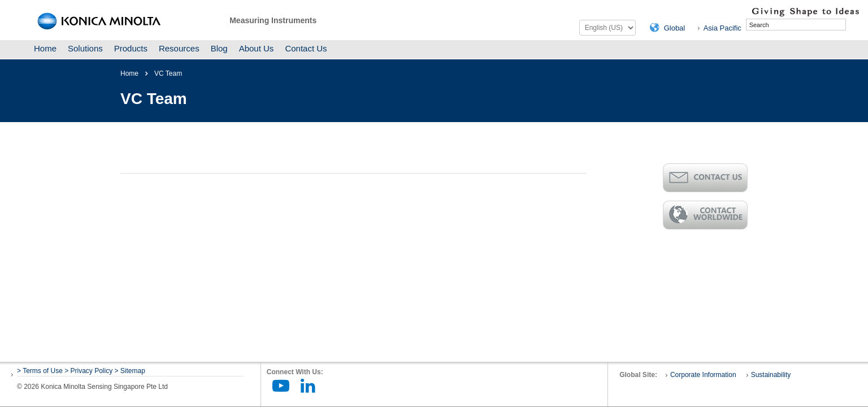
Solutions (85, 48)
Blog (219, 48)
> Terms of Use (41, 371)
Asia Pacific (722, 28)
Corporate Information (703, 375)
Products (131, 48)
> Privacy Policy (88, 371)
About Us (257, 48)
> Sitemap (130, 371)
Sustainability (771, 375)
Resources (179, 48)
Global (675, 28)
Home (45, 48)
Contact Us (306, 48)
